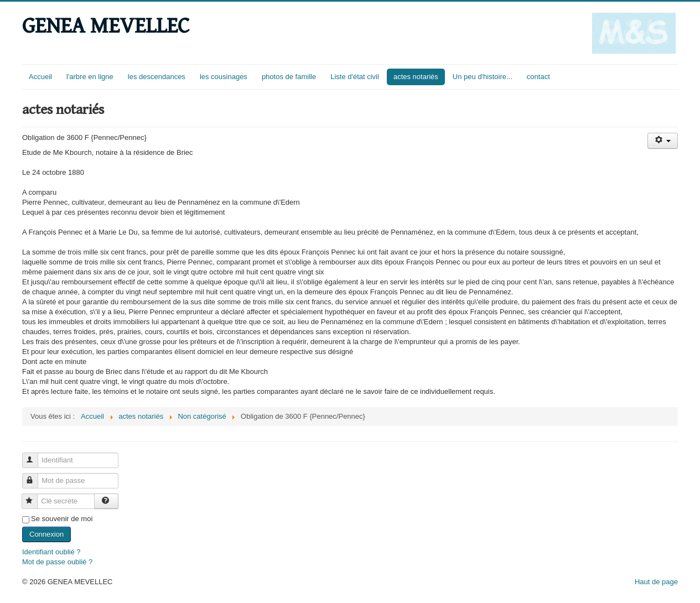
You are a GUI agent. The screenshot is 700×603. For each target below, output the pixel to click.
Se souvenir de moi (62, 519)
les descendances (157, 77)
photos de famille (289, 77)
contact (538, 77)
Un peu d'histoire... (483, 77)
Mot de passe (35, 476)
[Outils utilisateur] (663, 141)
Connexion (46, 534)
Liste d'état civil (355, 77)
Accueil (40, 77)
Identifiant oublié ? (51, 552)
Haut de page (656, 582)
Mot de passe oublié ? (57, 562)
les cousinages (224, 77)
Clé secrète (35, 497)
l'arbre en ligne (90, 77)
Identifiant (35, 456)
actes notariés (416, 77)
